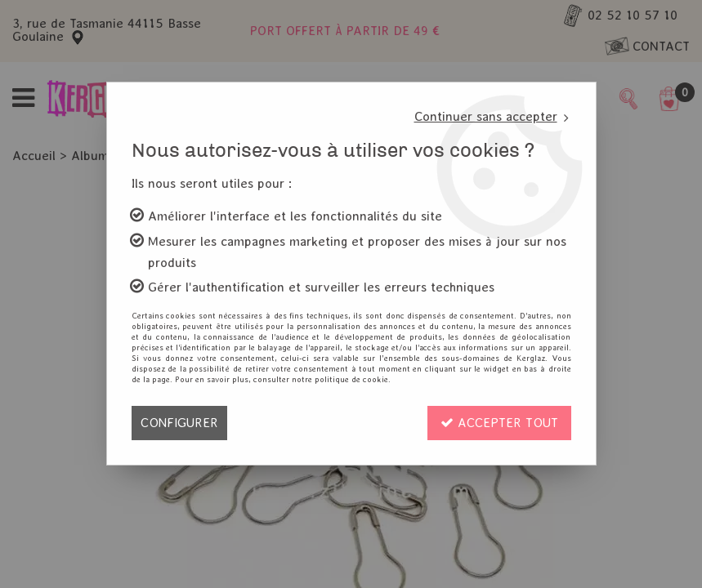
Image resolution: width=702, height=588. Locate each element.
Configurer (179, 423)
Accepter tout (499, 423)
